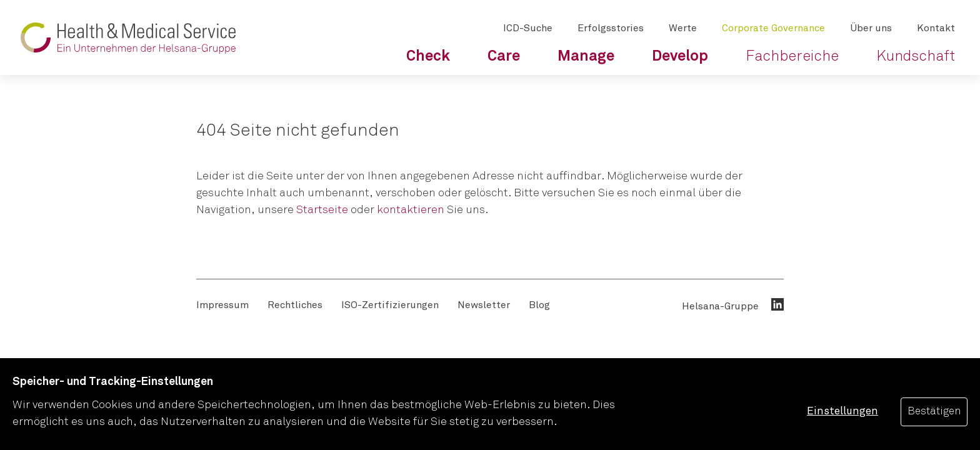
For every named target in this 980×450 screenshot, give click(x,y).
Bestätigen (934, 412)
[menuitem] (428, 56)
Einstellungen (842, 412)
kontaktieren (411, 210)
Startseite (322, 210)
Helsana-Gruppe (720, 306)
